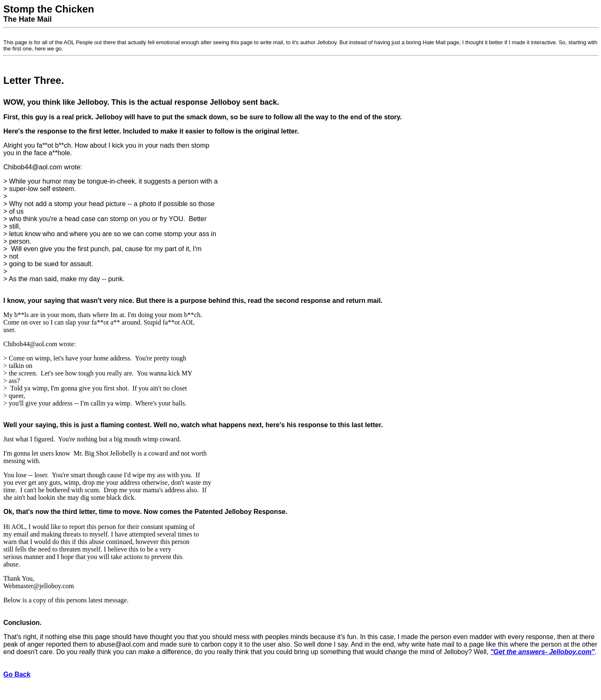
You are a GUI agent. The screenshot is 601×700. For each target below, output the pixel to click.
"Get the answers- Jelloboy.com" (543, 652)
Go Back (17, 674)
